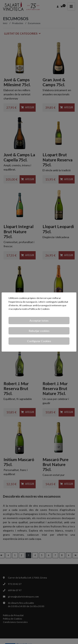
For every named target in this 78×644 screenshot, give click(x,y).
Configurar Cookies (39, 341)
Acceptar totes (39, 321)
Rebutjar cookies (39, 331)
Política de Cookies (39, 309)
